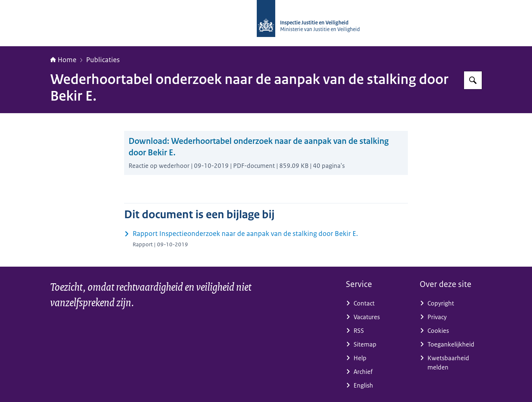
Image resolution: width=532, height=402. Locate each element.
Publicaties (103, 60)
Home (63, 60)
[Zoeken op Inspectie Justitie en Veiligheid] (473, 80)
